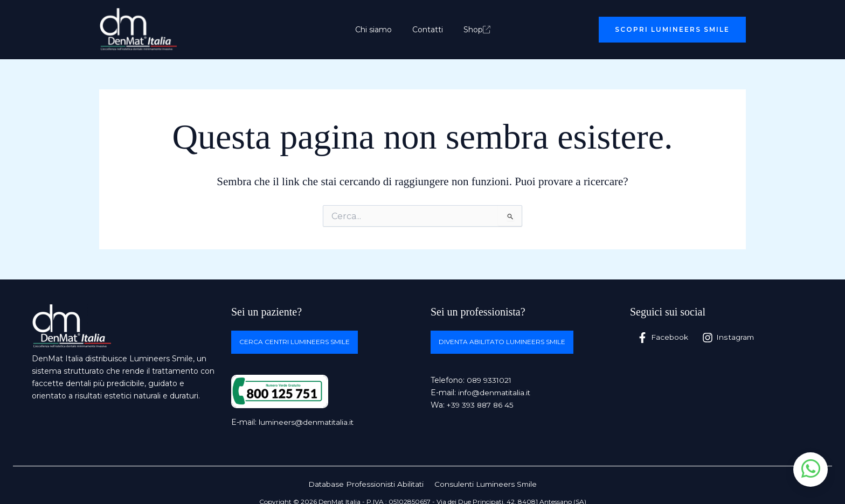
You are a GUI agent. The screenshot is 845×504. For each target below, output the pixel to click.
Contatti (428, 30)
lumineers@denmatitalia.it (308, 423)
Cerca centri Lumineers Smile (295, 342)
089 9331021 (490, 380)
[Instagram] (729, 338)
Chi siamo (379, 30)
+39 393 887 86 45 (482, 405)
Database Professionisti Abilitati (366, 484)
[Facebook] (663, 338)
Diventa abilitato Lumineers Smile (502, 342)
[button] (672, 30)
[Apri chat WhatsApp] (811, 470)
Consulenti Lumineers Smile (486, 484)
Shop (472, 30)
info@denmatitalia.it (496, 393)
